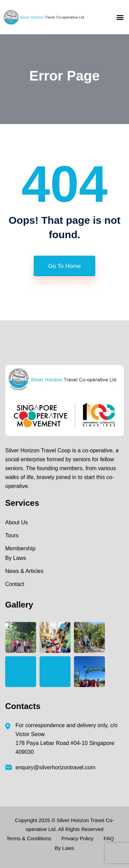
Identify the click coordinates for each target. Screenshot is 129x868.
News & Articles (24, 571)
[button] (120, 17)
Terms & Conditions (29, 838)
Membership (20, 548)
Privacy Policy (77, 838)
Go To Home (64, 266)
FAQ (109, 838)
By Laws (15, 558)
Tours (12, 535)
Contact (15, 584)
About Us (17, 522)
